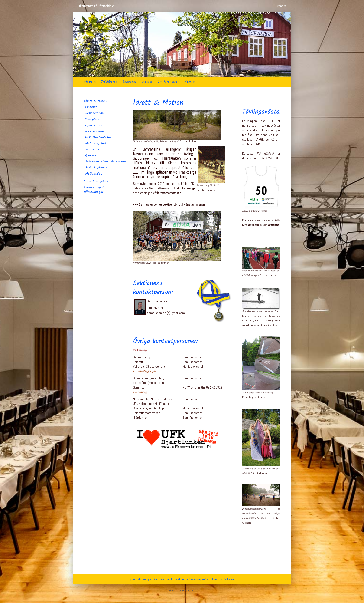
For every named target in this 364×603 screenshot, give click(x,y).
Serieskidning (95, 113)
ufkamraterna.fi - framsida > (96, 6)
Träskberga (109, 82)
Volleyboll (92, 119)
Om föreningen (169, 82)
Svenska (281, 6)
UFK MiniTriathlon (98, 137)
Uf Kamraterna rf (250, 44)
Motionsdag (94, 174)
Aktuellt (90, 82)
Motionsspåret (96, 143)
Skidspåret (93, 149)
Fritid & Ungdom (96, 181)
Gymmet (91, 155)
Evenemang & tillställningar (94, 190)
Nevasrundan (95, 131)
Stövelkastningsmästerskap (104, 161)
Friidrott (91, 107)
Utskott (147, 82)
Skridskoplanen (96, 168)
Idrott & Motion (96, 101)
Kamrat (190, 82)
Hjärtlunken (94, 125)
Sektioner (129, 82)
